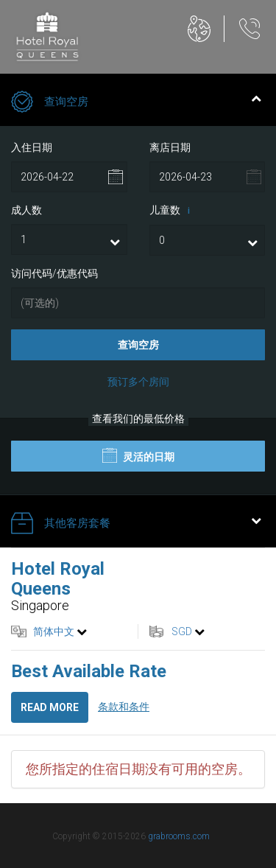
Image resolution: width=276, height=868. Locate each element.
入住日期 (32, 147)
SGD (182, 631)
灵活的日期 (138, 455)
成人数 (26, 210)
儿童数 (172, 211)
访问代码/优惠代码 (54, 273)
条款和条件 (124, 707)
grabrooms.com (179, 836)
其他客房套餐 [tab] (136, 525)
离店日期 (170, 147)
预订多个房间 (138, 382)
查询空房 (138, 345)
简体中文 (54, 631)
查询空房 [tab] (136, 103)
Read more (50, 707)
